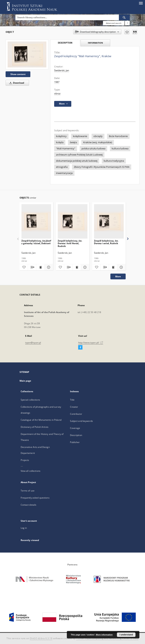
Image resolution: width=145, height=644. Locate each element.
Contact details (29, 505)
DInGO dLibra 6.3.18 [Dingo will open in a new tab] (41, 638)
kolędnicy (61, 136)
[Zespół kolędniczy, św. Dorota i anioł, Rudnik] (109, 222)
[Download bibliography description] (32, 267)
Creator (74, 407)
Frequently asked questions (35, 498)
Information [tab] (95, 43)
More (118, 276)
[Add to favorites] (127, 32)
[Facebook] (80, 348)
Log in (24, 528)
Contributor (76, 414)
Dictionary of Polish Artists (35, 427)
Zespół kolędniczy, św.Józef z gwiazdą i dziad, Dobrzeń (36, 242)
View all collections (31, 471)
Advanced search (114, 23)
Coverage (75, 428)
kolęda (60, 142)
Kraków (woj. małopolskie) (98, 142)
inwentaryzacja (64, 173)
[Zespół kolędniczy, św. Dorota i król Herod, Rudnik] (73, 222)
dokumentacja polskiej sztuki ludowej (77, 161)
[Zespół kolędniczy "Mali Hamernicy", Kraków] (27, 54)
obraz (57, 94)
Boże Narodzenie (118, 136)
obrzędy (98, 136)
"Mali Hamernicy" (66, 149)
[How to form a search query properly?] (127, 23)
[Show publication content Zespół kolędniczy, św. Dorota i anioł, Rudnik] (113, 267)
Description (76, 435)
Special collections (30, 400)
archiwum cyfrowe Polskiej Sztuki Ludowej (79, 155)
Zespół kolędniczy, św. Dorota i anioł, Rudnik (106, 242)
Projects (25, 460)
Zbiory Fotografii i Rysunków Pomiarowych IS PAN (102, 167)
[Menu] (141, 3)
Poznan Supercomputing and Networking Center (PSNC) (107, 638)
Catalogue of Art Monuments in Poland (41, 420)
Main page (25, 381)
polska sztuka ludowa (93, 149)
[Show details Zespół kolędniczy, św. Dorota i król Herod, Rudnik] (85, 267)
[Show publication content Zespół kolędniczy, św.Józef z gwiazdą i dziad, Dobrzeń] (40, 267)
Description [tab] (65, 43)
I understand (126, 635)
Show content (18, 74)
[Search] (124, 17)
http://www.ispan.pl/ (91, 343)
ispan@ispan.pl (33, 343)
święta (73, 142)
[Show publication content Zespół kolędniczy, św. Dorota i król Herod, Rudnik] (77, 267)
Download (16, 83)
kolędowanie (80, 136)
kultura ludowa (120, 149)
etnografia (62, 167)
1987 (57, 82)
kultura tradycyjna (114, 161)
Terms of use (28, 491)
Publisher (75, 442)
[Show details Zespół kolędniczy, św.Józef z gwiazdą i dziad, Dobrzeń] (48, 267)
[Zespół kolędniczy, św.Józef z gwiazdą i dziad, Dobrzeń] (36, 222)
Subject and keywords (81, 421)
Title (72, 400)
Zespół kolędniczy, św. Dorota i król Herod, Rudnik (70, 243)
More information (104, 635)
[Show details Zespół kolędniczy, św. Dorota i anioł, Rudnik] (121, 267)
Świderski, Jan (62, 70)
